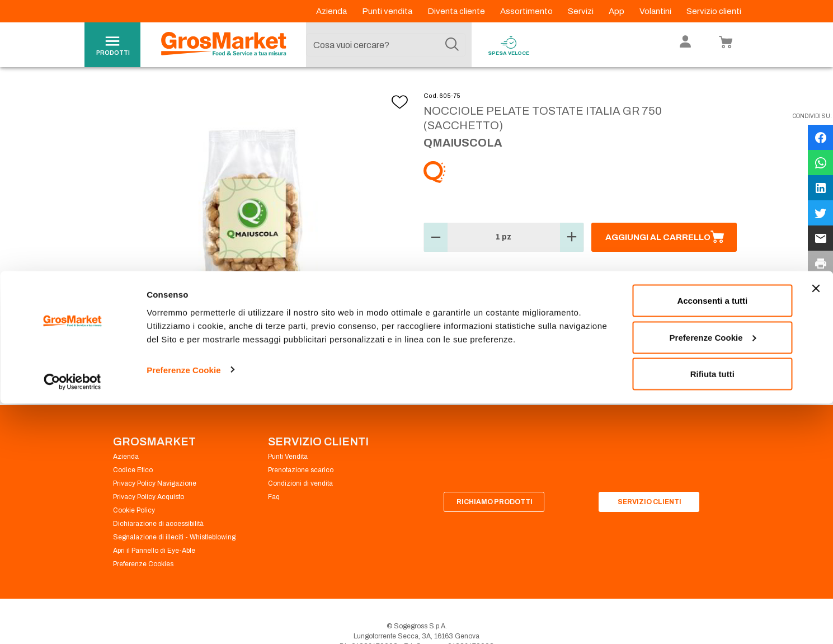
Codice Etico (133, 497)
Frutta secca (237, 90)
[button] (436, 264)
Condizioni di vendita (300, 510)
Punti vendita (388, 11)
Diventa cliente (457, 11)
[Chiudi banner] (816, 529)
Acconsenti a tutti (712, 541)
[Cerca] (452, 45)
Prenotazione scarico (301, 497)
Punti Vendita (288, 483)
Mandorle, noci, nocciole (320, 90)
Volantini (656, 11)
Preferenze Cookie (184, 610)
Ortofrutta (180, 90)
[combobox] (386, 45)
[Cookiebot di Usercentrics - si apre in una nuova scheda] (72, 622)
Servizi (582, 11)
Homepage (125, 90)
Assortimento (527, 11)
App (617, 11)
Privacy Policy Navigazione (155, 510)
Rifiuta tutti (712, 614)
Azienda (332, 11)
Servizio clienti (714, 11)
